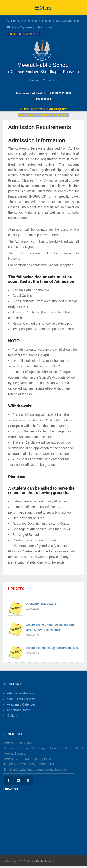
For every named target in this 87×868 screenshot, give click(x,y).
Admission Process (21, 693)
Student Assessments (23, 699)
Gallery (12, 716)
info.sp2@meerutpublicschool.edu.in (35, 27)
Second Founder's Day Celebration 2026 (52, 648)
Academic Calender (21, 704)
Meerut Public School (40, 862)
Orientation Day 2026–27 (42, 604)
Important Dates (19, 710)
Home (34, 80)
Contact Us (50, 80)
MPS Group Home (68, 21)
